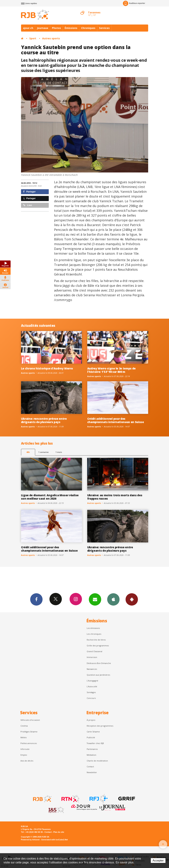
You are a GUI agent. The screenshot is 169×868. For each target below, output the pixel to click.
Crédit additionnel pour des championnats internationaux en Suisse (116, 420)
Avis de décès (27, 761)
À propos (91, 720)
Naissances (92, 669)
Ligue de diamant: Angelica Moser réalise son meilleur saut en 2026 (50, 497)
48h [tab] (28, 452)
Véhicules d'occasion (30, 720)
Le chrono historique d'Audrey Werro (47, 368)
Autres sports (51, 38)
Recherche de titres (96, 640)
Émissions (71, 28)
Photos (56, 28)
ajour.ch (28, 28)
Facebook (36, 599)
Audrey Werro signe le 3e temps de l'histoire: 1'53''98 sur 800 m (112, 370)
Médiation (91, 755)
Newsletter (92, 772)
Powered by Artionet (30, 840)
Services (104, 28)
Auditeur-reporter (134, 3)
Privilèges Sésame (29, 732)
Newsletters (95, 599)
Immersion (92, 657)
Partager (29, 192)
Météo (24, 737)
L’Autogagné (92, 681)
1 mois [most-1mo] (59, 452)
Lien (28, 205)
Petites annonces (29, 743)
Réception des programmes (100, 726)
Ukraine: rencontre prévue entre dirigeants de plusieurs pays (44, 420)
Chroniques (88, 28)
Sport (33, 38)
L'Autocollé (92, 686)
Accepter (158, 861)
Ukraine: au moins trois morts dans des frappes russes (115, 497)
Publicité (91, 737)
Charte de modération (97, 761)
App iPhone (113, 599)
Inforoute (25, 749)
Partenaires (92, 749)
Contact (90, 767)
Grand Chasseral (94, 651)
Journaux (43, 28)
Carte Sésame (93, 732)
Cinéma (24, 726)
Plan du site (59, 832)
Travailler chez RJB (95, 743)
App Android (132, 599)
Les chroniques (94, 634)
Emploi (24, 755)
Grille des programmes (98, 646)
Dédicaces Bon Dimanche (99, 663)
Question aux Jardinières (98, 675)
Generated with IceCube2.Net (55, 840)
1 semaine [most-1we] (43, 452)
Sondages (91, 692)
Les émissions (93, 628)
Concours (91, 698)
